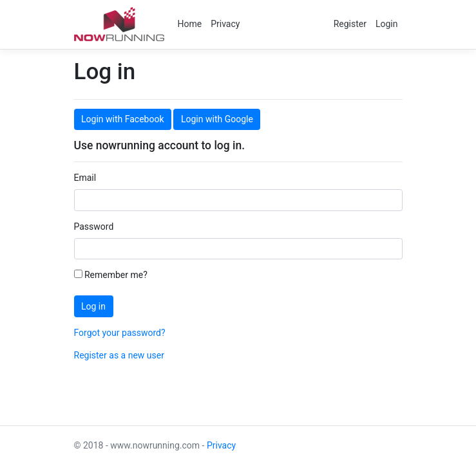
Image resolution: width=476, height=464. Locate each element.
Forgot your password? (120, 333)
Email (85, 178)
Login (387, 24)
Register (350, 24)
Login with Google (217, 119)
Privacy (225, 24)
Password (94, 227)
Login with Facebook (122, 119)
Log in (93, 306)
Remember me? (111, 275)
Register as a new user (119, 355)
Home (190, 24)
